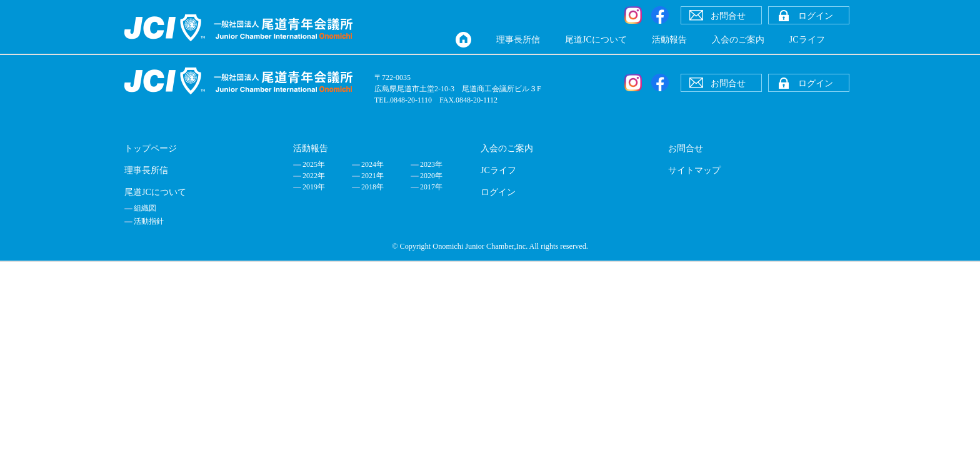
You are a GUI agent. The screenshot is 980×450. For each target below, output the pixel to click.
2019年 (314, 187)
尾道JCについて (596, 40)
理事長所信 (518, 40)
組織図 (145, 208)
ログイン (498, 192)
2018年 (372, 187)
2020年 (431, 176)
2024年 (372, 164)
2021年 (372, 176)
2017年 (431, 187)
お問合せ (686, 148)
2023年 (431, 164)
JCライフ (807, 40)
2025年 (314, 164)
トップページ (151, 148)
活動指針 (149, 221)
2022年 (314, 176)
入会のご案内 (738, 40)
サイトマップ (694, 170)
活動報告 (669, 40)
